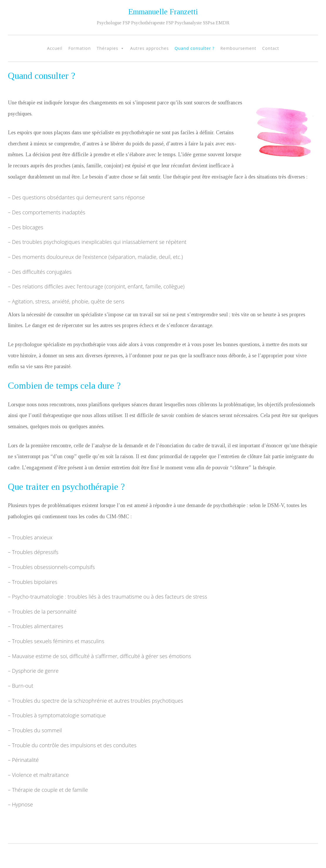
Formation (80, 48)
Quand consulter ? (195, 48)
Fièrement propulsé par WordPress (45, 851)
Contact (271, 48)
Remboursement (238, 48)
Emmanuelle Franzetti (163, 12)
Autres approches (150, 48)
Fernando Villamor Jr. (77, 857)
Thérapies (108, 48)
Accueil (55, 48)
